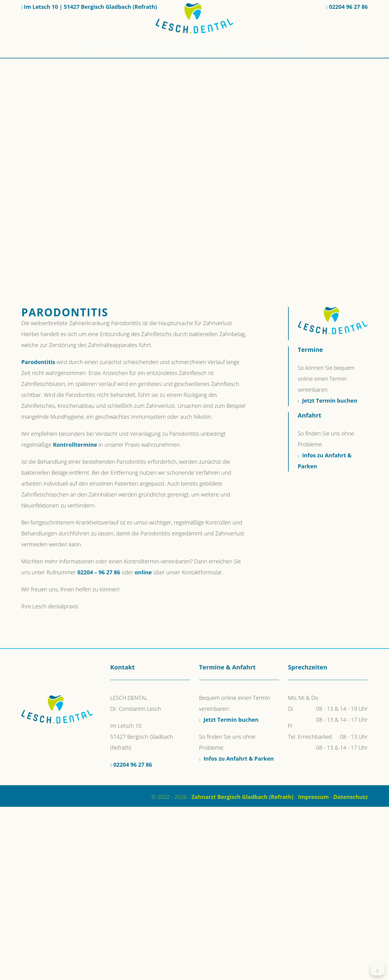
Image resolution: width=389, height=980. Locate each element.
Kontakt (265, 47)
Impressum (313, 797)
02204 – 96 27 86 (99, 572)
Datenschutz (351, 797)
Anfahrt (206, 47)
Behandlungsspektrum (159, 47)
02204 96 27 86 (348, 7)
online (143, 572)
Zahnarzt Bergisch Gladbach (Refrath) (243, 797)
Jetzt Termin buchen (330, 401)
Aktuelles (236, 47)
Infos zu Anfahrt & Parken (239, 758)
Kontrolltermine (75, 445)
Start (72, 47)
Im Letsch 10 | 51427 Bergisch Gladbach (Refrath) (90, 7)
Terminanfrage (303, 47)
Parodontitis (38, 362)
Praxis (95, 47)
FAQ (116, 47)
